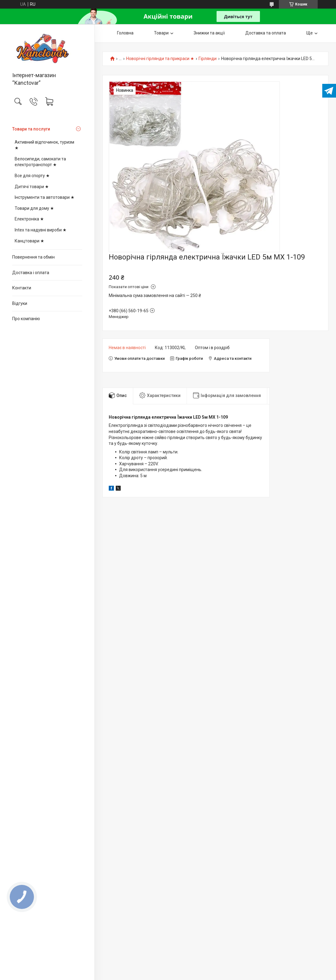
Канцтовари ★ (29, 241)
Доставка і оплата (31, 273)
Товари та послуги (31, 129)
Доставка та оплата (266, 33)
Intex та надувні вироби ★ (41, 230)
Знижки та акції (209, 33)
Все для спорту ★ (32, 176)
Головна (125, 33)
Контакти (22, 288)
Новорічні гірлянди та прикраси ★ (160, 59)
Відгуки (20, 303)
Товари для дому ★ (34, 208)
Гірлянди (208, 59)
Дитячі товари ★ (32, 187)
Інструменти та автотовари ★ (45, 197)
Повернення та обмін (33, 257)
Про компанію (26, 319)
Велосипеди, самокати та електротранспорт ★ (40, 162)
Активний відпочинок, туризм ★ (44, 145)
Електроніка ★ (29, 219)
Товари (161, 33)
